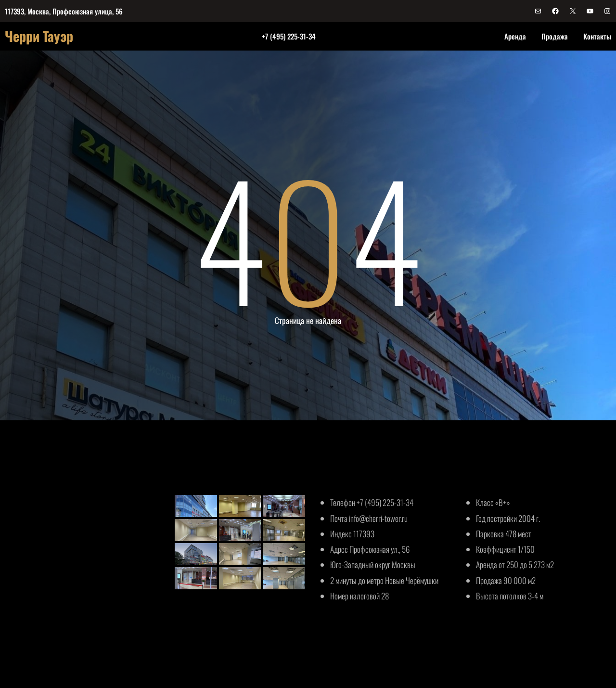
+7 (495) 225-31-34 (289, 36)
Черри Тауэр (39, 36)
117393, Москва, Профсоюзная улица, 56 (64, 11)
